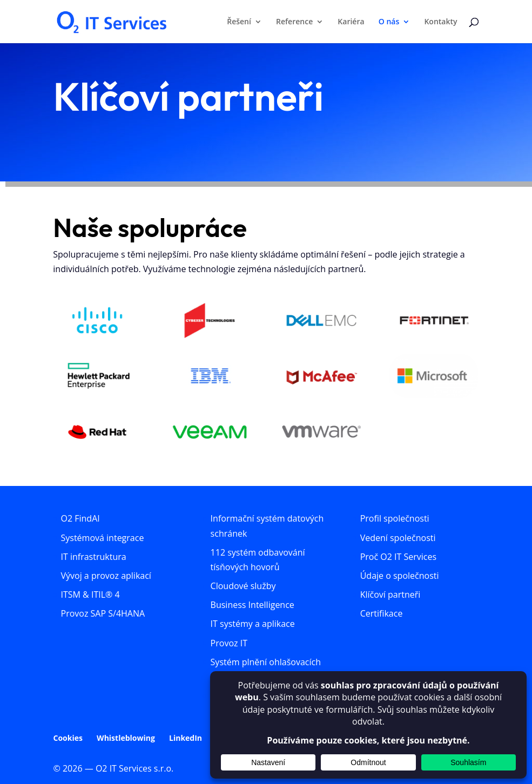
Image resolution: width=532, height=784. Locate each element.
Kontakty (440, 22)
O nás (389, 22)
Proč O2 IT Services (398, 557)
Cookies (68, 738)
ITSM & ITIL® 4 (90, 594)
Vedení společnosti (398, 538)
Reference (294, 22)
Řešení (239, 22)
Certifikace (382, 613)
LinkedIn (186, 738)
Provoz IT (229, 643)
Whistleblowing (126, 738)
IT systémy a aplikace (253, 624)
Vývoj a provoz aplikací (106, 576)
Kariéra (351, 22)
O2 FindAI (80, 518)
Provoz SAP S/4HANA (103, 613)
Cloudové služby (243, 586)
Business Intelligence (252, 605)
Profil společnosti (395, 518)
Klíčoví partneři (390, 594)
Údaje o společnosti (400, 576)
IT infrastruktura (94, 557)
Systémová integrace (103, 538)
